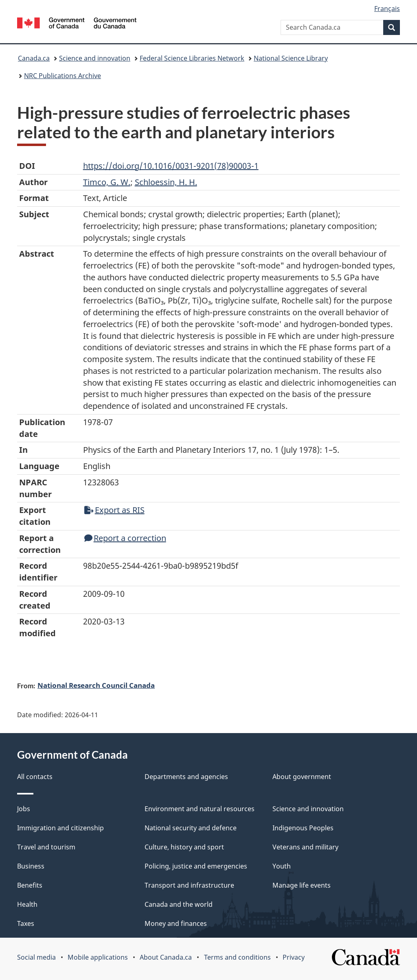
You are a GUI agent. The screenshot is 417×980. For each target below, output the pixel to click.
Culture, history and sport (184, 847)
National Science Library (291, 58)
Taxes (26, 923)
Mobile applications (98, 957)
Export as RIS (114, 510)
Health (27, 904)
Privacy (294, 957)
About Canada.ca (166, 957)
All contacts (35, 777)
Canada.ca (34, 58)
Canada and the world (179, 904)
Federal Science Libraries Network (192, 58)
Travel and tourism (46, 847)
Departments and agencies (186, 777)
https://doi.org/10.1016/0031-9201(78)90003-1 (171, 166)
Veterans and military (305, 847)
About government (302, 777)
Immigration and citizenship (60, 828)
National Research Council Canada (96, 685)
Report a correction (125, 538)
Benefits (30, 885)
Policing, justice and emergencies (196, 866)
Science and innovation (95, 58)
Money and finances (176, 923)
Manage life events (302, 885)
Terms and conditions (237, 957)
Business (31, 866)
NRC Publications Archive (63, 76)
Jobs (24, 809)
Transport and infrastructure (189, 885)
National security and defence (191, 828)
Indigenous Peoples (303, 828)
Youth (282, 866)
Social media (36, 957)
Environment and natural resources (200, 809)
